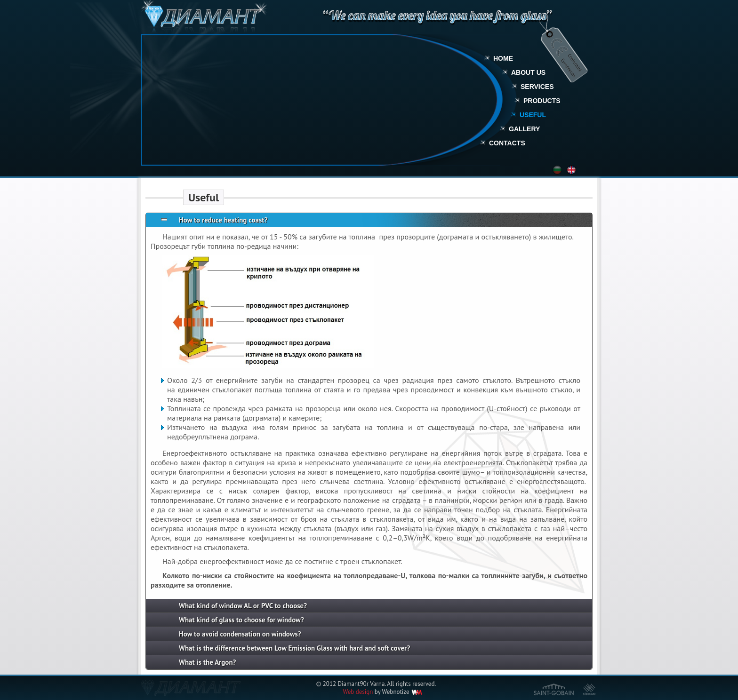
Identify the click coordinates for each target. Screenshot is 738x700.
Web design (358, 692)
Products (542, 101)
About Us (528, 72)
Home (503, 58)
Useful (533, 115)
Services (537, 87)
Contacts (507, 143)
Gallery (524, 129)
